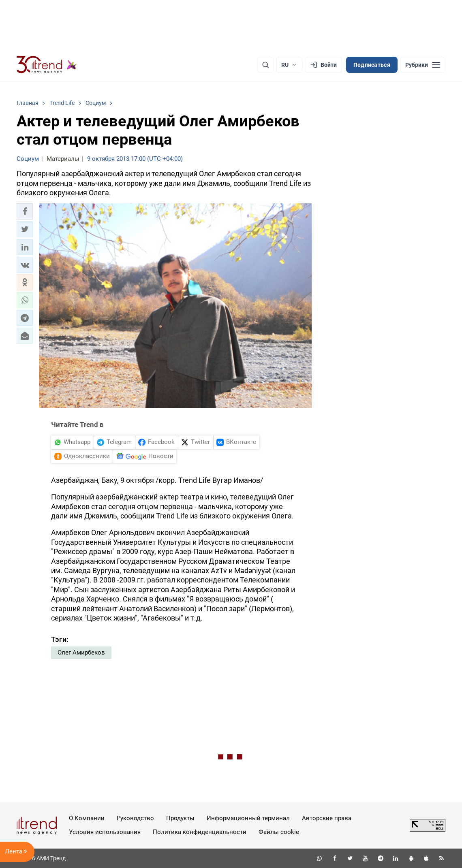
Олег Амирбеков (81, 653)
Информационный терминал (248, 818)
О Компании (87, 818)
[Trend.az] (47, 65)
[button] (25, 211)
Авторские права (327, 818)
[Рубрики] (423, 65)
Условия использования (105, 832)
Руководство (135, 818)
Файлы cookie (279, 832)
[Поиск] (265, 65)
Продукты (180, 818)
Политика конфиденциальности (200, 832)
